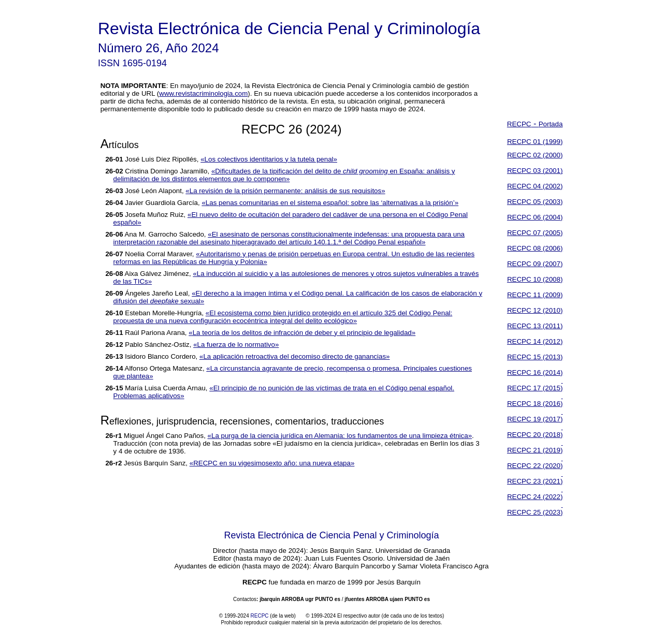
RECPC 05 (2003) (535, 202)
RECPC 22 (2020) (535, 466)
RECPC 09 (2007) (535, 264)
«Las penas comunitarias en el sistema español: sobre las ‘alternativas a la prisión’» (330, 203)
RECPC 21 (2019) (535, 450)
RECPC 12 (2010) (535, 310)
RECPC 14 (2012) (535, 341)
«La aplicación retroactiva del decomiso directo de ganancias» (295, 356)
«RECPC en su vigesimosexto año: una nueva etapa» (272, 463)
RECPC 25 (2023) (535, 512)
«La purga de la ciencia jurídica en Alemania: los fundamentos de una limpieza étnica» (340, 436)
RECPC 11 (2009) (535, 295)
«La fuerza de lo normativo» (236, 345)
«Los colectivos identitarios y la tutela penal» (269, 159)
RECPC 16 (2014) (535, 372)
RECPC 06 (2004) (535, 217)
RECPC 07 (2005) (535, 233)
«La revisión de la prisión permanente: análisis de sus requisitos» (285, 191)
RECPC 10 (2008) (535, 279)
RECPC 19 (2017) (535, 419)
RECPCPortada (535, 124)
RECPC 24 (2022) (535, 497)
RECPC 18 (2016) (535, 404)
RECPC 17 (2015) (535, 388)
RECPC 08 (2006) (535, 248)
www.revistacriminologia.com (203, 93)
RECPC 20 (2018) (535, 435)
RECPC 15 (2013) (535, 357)
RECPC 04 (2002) (535, 186)
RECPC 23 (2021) (535, 481)
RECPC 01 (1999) (535, 142)
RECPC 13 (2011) (535, 326)
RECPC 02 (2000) (535, 155)
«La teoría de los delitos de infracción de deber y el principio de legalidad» (302, 333)
